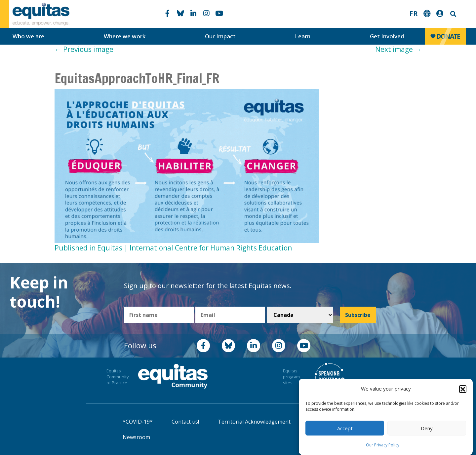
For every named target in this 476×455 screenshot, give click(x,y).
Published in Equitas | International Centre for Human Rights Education (173, 248)
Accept (345, 428)
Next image (398, 49)
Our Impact (220, 36)
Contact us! (185, 422)
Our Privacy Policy (383, 445)
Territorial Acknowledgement (254, 422)
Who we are (28, 36)
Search (453, 14)
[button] (463, 389)
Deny (427, 428)
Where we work (125, 36)
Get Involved (387, 36)
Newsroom (136, 437)
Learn (303, 36)
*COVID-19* (138, 422)
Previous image (84, 49)
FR (414, 14)
